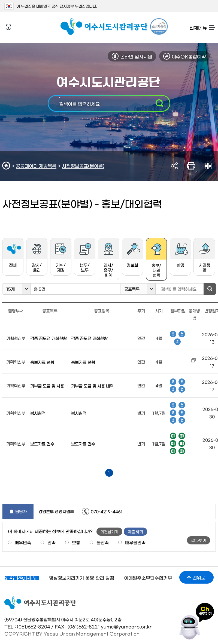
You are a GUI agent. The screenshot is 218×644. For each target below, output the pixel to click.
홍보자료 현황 (42, 362)
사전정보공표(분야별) (83, 166)
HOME (7, 166)
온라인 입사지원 (136, 56)
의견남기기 (109, 532)
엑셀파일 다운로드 (173, 436)
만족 (52, 542)
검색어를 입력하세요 (79, 104)
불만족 (103, 542)
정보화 (133, 255)
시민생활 (204, 257)
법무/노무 (85, 257)
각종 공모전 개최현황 (49, 338)
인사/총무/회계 (108, 260)
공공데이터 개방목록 (36, 166)
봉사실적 (38, 413)
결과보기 (199, 540)
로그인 (8, 27)
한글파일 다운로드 (173, 334)
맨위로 (199, 577)
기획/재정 (61, 257)
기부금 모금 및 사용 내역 (50, 386)
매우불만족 (135, 542)
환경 (181, 255)
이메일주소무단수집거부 (148, 577)
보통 (76, 542)
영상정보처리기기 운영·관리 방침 (82, 577)
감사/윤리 (37, 257)
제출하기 (135, 531)
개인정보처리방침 (22, 577)
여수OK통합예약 (189, 56)
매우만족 (23, 542)
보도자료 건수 (42, 444)
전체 (14, 255)
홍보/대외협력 (154, 262)
